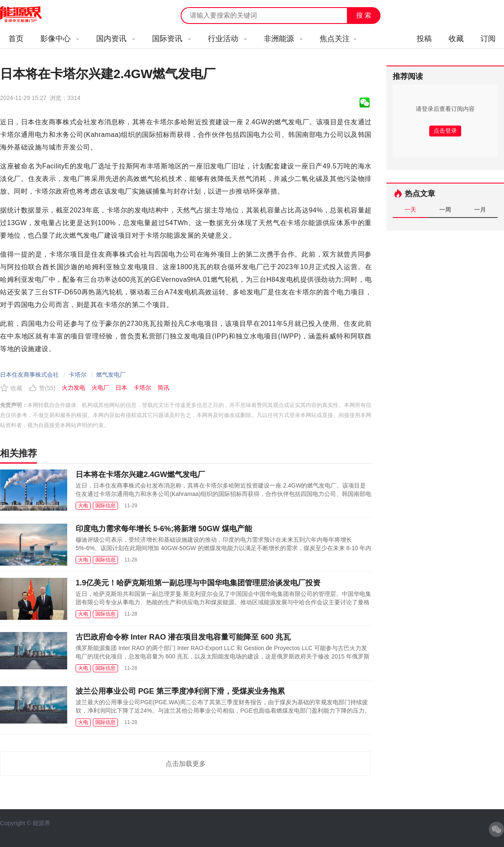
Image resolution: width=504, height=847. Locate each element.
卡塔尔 (78, 375)
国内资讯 (116, 39)
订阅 (488, 39)
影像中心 (60, 39)
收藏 (456, 39)
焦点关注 (338, 39)
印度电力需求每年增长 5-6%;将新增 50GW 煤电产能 (164, 529)
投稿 (424, 39)
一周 (445, 210)
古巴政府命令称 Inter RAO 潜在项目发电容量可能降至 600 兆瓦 (183, 637)
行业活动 (227, 39)
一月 (480, 210)
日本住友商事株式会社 (29, 375)
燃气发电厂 (111, 375)
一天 (410, 210)
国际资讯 (172, 39)
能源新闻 (29, 15)
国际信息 (105, 506)
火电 (83, 506)
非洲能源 (283, 39)
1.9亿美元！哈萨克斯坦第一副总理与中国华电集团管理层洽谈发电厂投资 (198, 583)
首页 (16, 39)
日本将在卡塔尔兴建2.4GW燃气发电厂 (140, 475)
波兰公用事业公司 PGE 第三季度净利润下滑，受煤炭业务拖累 (180, 691)
